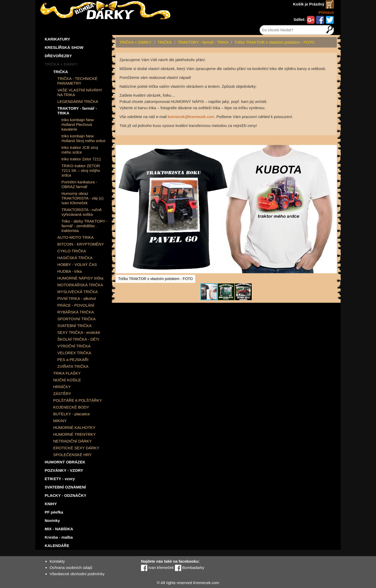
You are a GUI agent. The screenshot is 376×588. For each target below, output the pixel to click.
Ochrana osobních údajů (71, 567)
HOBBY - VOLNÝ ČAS (77, 264)
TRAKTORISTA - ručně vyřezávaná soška (81, 212)
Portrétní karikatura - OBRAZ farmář (79, 184)
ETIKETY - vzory (60, 479)
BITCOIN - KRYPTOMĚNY (81, 244)
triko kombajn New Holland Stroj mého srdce (83, 138)
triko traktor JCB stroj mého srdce (80, 150)
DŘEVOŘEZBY (58, 56)
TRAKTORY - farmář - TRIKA (77, 111)
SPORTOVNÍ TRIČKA (77, 319)
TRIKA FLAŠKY (67, 373)
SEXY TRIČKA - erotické (79, 332)
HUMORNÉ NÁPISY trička (80, 278)
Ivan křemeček (157, 567)
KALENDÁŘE (57, 546)
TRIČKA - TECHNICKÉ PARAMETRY (78, 81)
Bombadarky (190, 567)
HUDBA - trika (70, 271)
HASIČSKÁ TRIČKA (75, 258)
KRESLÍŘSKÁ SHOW (64, 47)
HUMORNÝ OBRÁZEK (65, 462)
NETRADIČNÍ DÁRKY (73, 441)
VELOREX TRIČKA (74, 353)
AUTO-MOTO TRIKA (76, 237)
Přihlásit (326, 12)
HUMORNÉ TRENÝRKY (75, 434)
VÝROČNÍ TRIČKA (74, 346)
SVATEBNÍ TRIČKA (75, 326)
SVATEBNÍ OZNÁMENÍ (65, 487)
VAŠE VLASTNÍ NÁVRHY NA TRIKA (80, 92)
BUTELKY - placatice (72, 414)
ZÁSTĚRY (62, 394)
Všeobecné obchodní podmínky (77, 574)
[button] (332, 140)
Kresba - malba (59, 537)
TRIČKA (61, 72)
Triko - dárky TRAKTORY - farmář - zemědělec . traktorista (84, 226)
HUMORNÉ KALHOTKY (74, 427)
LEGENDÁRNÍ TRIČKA (78, 101)
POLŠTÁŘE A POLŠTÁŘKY (78, 400)
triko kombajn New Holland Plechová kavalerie (77, 124)
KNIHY (51, 504)
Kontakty (57, 561)
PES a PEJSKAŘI (73, 360)
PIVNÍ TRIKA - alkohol (77, 298)
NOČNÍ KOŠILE (67, 380)
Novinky (52, 520)
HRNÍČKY (62, 387)
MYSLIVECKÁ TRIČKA (78, 292)
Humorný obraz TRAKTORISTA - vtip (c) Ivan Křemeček (82, 198)
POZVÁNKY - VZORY (64, 470)
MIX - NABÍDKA (59, 529)
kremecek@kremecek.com (191, 117)
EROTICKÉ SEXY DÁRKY (76, 448)
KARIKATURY (57, 39)
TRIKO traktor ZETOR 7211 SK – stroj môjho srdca (81, 170)
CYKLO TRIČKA (72, 251)
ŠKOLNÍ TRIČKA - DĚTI (78, 339)
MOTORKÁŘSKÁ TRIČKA (80, 285)
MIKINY (60, 421)
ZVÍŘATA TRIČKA (73, 366)
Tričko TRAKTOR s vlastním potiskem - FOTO (274, 42)
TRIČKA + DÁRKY (61, 64)
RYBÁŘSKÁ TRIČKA (76, 312)
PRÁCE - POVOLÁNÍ (76, 305)
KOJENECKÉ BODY (71, 407)
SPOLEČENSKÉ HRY (72, 455)
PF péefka (54, 512)
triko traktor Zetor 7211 (81, 159)
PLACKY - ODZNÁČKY (66, 495)
